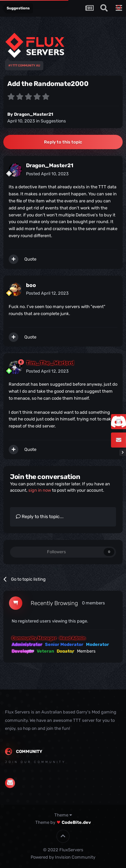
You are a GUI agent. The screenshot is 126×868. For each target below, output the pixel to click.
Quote (30, 259)
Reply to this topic (63, 142)
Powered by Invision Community (63, 857)
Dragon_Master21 (33, 114)
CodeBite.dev (76, 822)
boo (31, 285)
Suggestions (53, 121)
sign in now (40, 490)
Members (86, 651)
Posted (47, 174)
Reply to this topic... (40, 517)
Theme (63, 815)
